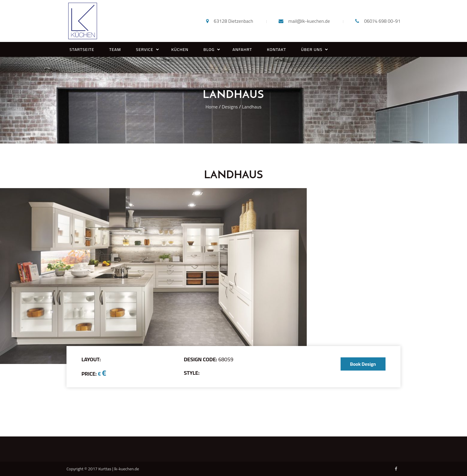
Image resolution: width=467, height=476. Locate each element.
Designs (230, 107)
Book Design (363, 364)
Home (212, 107)
